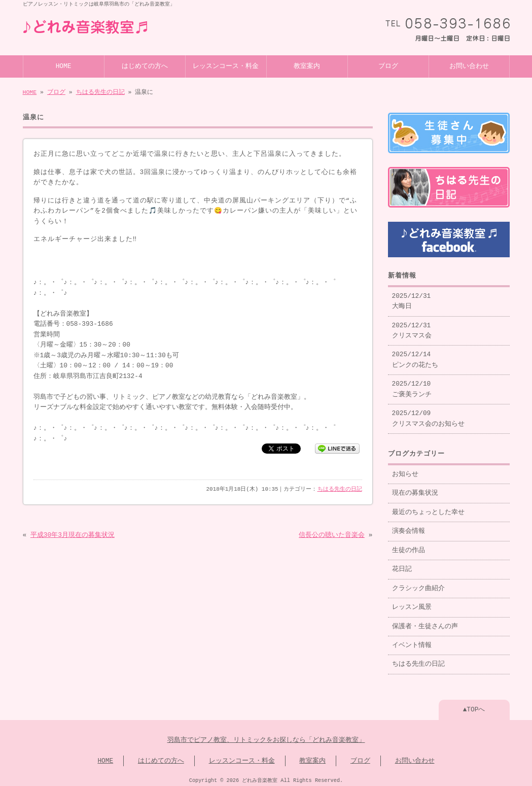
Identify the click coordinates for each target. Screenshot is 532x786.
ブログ (388, 65)
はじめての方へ (145, 65)
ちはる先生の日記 (100, 91)
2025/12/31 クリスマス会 (412, 327)
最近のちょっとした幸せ (428, 508)
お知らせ (405, 470)
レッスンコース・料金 (226, 65)
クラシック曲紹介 (418, 585)
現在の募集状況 (415, 489)
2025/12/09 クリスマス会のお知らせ (428, 415)
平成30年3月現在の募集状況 (73, 534)
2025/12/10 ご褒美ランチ (412, 385)
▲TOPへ (474, 706)
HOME (64, 65)
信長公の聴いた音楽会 (332, 534)
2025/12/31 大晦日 (412, 297)
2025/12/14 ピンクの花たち (415, 356)
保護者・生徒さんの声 (425, 623)
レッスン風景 (412, 603)
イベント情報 (412, 641)
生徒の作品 (409, 546)
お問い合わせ (469, 65)
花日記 (402, 565)
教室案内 (307, 65)
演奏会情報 (409, 527)
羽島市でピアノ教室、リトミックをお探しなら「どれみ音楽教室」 (266, 736)
